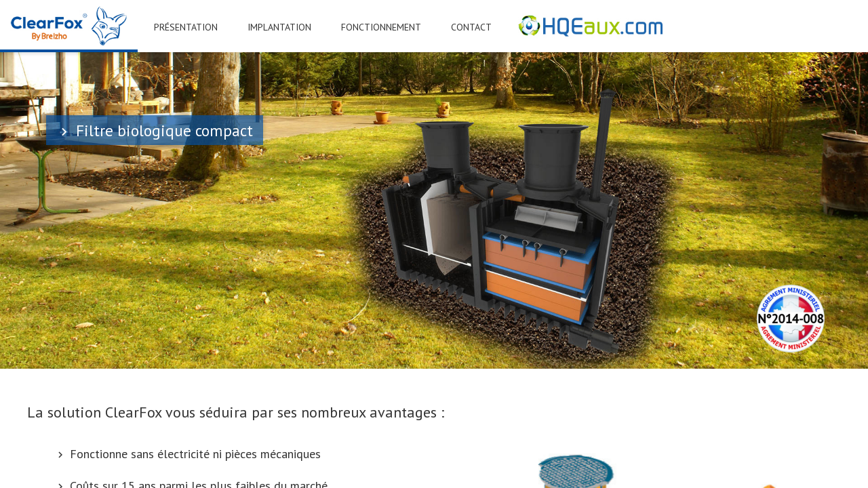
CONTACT (471, 27)
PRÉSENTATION (186, 27)
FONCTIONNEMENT (381, 27)
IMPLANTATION (279, 27)
